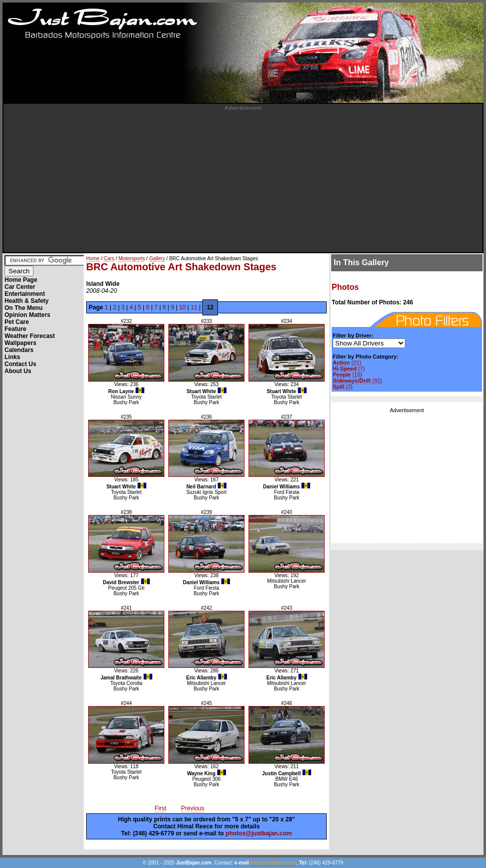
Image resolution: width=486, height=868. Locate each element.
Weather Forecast (30, 336)
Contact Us (20, 364)
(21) (347, 363)
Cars (109, 258)
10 (182, 307)
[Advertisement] (243, 181)
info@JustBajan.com (274, 863)
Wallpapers (21, 343)
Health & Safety (27, 301)
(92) (357, 381)
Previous (193, 808)
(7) (349, 369)
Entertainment (25, 294)
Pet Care (17, 322)
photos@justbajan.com (259, 833)
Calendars (19, 350)
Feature (15, 329)
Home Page (21, 280)
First (161, 808)
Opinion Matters (27, 315)
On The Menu (24, 308)
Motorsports (132, 258)
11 (194, 307)
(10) (347, 375)
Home (93, 258)
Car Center (20, 287)
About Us (18, 371)
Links (12, 357)
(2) (343, 387)
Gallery (157, 258)
